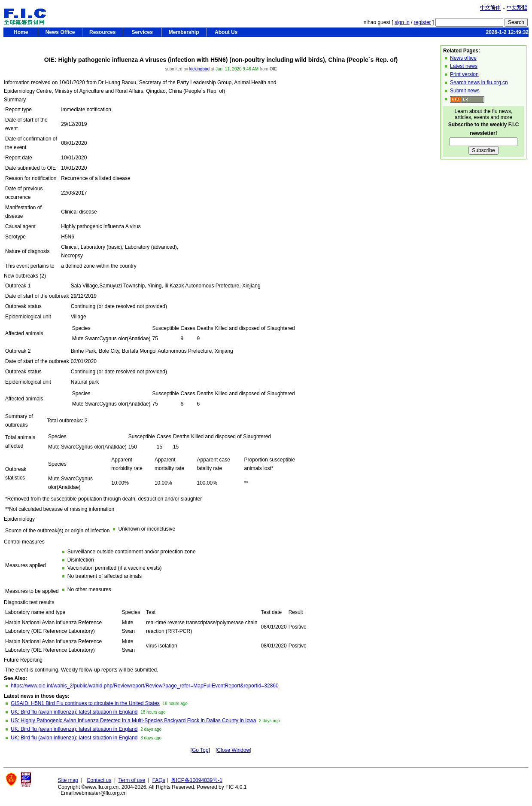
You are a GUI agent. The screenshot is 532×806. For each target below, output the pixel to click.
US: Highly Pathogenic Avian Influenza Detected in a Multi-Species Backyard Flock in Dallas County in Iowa (133, 721)
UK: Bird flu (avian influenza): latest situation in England (74, 712)
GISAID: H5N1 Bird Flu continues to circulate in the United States (85, 703)
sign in (402, 22)
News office (463, 58)
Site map (68, 780)
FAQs (159, 780)
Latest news (464, 66)
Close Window (233, 750)
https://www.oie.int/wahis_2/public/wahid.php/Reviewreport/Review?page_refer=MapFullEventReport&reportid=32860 (145, 686)
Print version (464, 74)
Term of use (132, 780)
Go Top (200, 750)
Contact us (99, 780)
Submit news (465, 91)
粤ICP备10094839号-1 (197, 780)
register (423, 22)
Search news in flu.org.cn (479, 82)
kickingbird (199, 69)
